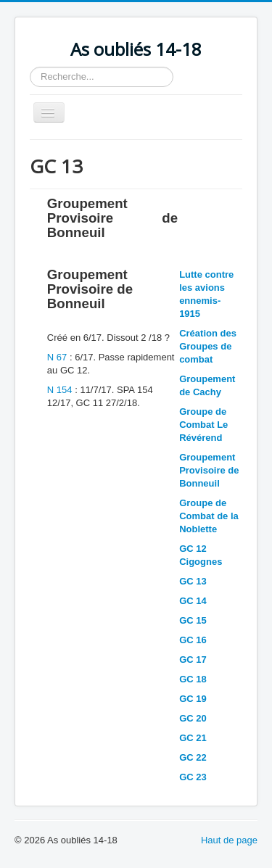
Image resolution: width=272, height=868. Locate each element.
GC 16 (193, 640)
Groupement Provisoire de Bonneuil (209, 470)
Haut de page (229, 840)
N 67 (57, 357)
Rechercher (30, 67)
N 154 (61, 390)
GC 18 (193, 679)
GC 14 (193, 601)
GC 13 (193, 581)
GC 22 (193, 757)
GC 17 (193, 660)
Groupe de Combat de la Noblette (209, 516)
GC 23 (193, 777)
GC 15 (193, 620)
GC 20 (193, 718)
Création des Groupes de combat (208, 346)
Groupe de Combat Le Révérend (203, 425)
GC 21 (193, 738)
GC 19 (193, 699)
